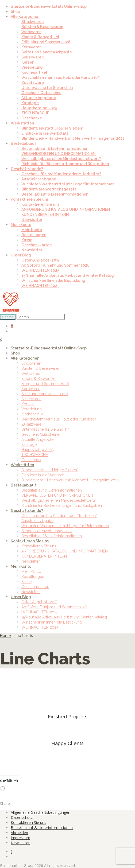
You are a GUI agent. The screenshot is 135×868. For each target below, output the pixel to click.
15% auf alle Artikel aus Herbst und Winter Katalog (68, 275)
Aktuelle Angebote (39, 98)
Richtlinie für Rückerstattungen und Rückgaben (65, 164)
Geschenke (32, 118)
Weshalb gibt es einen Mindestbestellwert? (61, 159)
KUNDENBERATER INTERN (45, 215)
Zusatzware (33, 83)
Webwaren (31, 32)
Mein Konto (21, 225)
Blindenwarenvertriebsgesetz (49, 189)
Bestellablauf (23, 143)
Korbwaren (31, 47)
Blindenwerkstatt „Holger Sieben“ (52, 128)
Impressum (20, 838)
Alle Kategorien (25, 17)
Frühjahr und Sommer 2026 (46, 42)
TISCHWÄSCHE (35, 113)
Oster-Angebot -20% (40, 260)
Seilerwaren (32, 57)
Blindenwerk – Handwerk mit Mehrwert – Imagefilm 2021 (73, 138)
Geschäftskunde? (27, 169)
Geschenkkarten (36, 245)
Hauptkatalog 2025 (39, 108)
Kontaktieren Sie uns (30, 199)
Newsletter (32, 220)
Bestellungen (34, 235)
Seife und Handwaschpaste (47, 52)
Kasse (27, 240)
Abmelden (19, 833)
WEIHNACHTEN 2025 (40, 270)
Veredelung (32, 67)
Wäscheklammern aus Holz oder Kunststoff (61, 77)
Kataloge (30, 103)
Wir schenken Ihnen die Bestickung (53, 281)
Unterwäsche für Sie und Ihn (47, 88)
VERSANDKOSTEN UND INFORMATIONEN (59, 154)
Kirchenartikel (34, 72)
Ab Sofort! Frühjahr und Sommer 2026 (55, 265)
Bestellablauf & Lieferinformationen (55, 149)
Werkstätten (22, 123)
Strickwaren (32, 22)
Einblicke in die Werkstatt (45, 133)
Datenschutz (22, 817)
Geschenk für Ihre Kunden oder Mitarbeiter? (61, 174)
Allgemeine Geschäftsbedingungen (40, 812)
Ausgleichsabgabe (39, 179)
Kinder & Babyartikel (40, 37)
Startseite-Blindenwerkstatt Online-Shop (49, 6)
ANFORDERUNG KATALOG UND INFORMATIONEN (66, 209)
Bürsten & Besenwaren (42, 27)
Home (5, 636)
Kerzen (28, 62)
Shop (15, 11)
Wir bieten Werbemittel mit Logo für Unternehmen (68, 184)
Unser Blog (21, 255)
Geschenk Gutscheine (41, 93)
